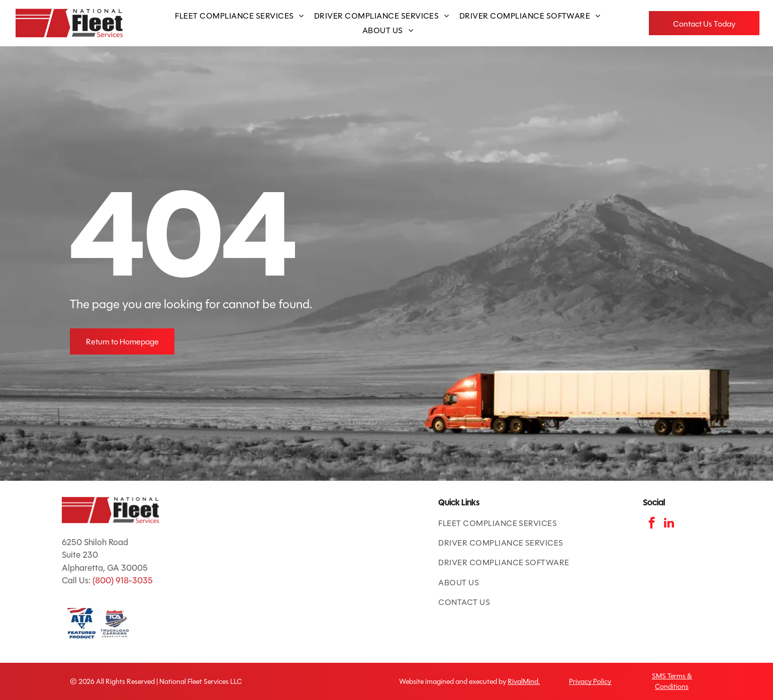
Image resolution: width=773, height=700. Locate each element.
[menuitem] (239, 16)
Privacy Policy (590, 682)
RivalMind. (524, 682)
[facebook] (652, 524)
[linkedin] (669, 524)
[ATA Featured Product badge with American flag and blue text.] (81, 624)
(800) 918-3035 (123, 581)
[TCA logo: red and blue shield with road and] (115, 624)
